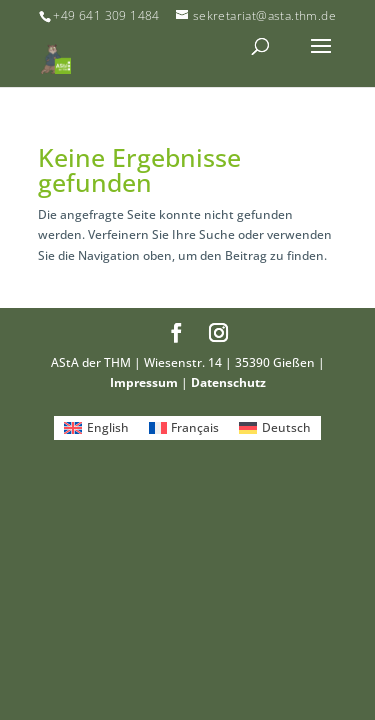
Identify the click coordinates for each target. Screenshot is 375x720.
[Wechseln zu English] (96, 428)
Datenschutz (228, 382)
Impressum (144, 382)
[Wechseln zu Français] (184, 428)
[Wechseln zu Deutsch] (275, 428)
